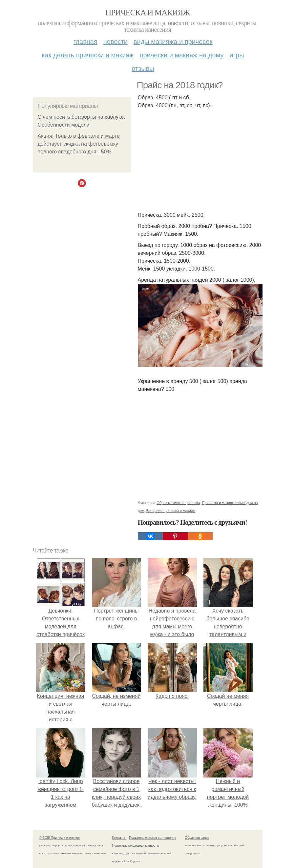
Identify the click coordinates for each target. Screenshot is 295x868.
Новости (116, 42)
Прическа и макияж (147, 13)
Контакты (119, 838)
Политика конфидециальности (136, 846)
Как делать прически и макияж (88, 55)
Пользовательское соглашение (153, 838)
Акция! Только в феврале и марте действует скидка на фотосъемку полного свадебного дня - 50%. (79, 144)
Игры (237, 55)
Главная (85, 42)
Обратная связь (197, 838)
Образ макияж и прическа (178, 503)
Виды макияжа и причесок (173, 42)
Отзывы (143, 69)
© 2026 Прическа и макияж (60, 838)
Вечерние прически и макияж (171, 511)
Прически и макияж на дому (182, 55)
